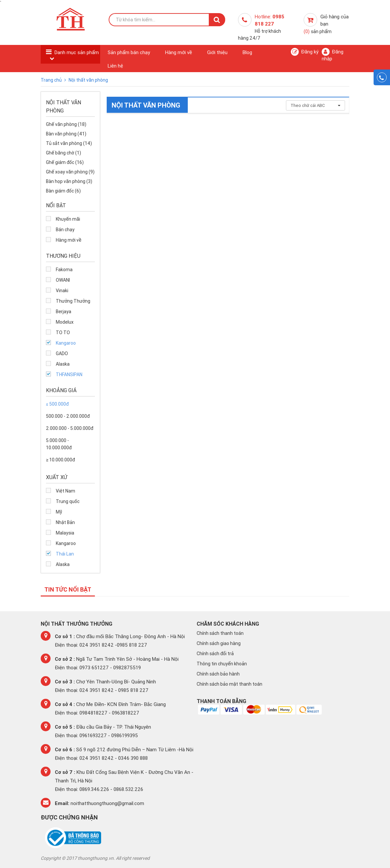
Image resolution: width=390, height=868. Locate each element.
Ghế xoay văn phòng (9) (70, 172)
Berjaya (64, 312)
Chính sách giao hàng (219, 643)
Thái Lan (65, 554)
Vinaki (62, 291)
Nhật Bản (65, 522)
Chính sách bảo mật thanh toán (229, 684)
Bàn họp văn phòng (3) (69, 181)
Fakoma (64, 270)
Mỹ (59, 512)
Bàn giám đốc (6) (63, 191)
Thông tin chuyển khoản (222, 664)
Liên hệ (115, 66)
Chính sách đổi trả (215, 654)
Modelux (65, 322)
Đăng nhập (333, 55)
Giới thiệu (217, 52)
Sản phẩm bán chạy (129, 52)
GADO (62, 353)
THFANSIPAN (69, 374)
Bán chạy (65, 230)
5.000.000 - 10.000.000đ (59, 444)
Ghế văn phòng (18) (66, 124)
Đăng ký (305, 52)
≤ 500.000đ (57, 404)
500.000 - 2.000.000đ (68, 416)
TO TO (63, 333)
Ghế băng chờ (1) (64, 153)
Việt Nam (65, 491)
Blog (247, 52)
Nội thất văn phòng (88, 80)
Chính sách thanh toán (220, 633)
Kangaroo (66, 343)
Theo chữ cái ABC (315, 105)
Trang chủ (52, 80)
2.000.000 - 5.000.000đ (70, 428)
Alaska (63, 364)
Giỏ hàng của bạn (326, 24)
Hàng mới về (179, 52)
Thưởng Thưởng (73, 301)
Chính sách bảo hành (218, 674)
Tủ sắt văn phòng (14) (69, 143)
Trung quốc (68, 501)
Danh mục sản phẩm (77, 52)
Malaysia (65, 533)
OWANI (63, 280)
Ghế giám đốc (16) (65, 162)
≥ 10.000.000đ (60, 460)
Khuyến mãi (68, 219)
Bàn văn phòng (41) (66, 134)
